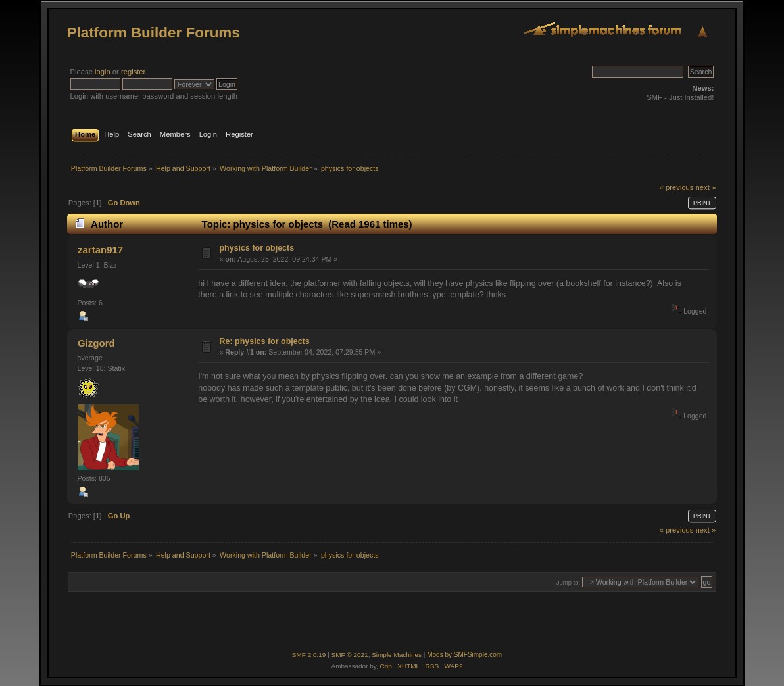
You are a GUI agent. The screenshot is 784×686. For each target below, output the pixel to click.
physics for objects (257, 248)
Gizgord (96, 343)
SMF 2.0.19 (309, 655)
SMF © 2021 (350, 655)
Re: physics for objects (265, 341)
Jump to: (569, 582)
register (133, 72)
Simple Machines (397, 655)
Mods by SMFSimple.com (464, 655)
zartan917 (100, 250)
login (103, 72)
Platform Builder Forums (154, 33)
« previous (677, 187)
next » (706, 187)
